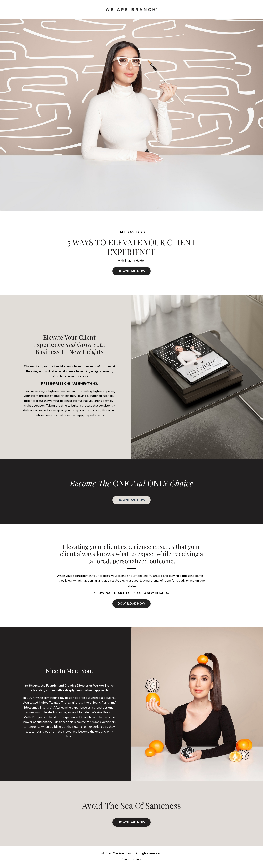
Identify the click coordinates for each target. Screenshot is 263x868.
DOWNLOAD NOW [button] (131, 271)
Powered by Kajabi (131, 859)
